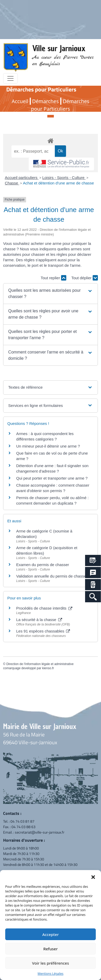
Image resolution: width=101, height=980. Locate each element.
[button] (93, 877)
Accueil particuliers (22, 178)
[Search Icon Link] (93, 597)
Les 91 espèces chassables (43, 631)
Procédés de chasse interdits (44, 608)
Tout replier (54, 278)
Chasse (12, 183)
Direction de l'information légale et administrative (40, 664)
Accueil (20, 101)
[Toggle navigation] (10, 78)
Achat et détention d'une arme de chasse (58, 183)
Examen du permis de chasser (43, 565)
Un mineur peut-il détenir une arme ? (48, 446)
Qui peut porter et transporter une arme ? (52, 478)
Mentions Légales (50, 974)
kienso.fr (48, 668)
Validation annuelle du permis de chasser (52, 576)
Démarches (45, 101)
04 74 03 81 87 (22, 821)
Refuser (50, 949)
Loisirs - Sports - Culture (64, 178)
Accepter (50, 934)
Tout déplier (85, 278)
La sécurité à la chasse (39, 620)
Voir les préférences (50, 963)
